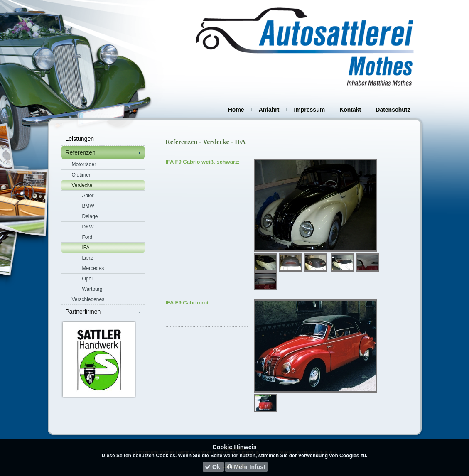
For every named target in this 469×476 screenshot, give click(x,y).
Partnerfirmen (83, 312)
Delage (90, 216)
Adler (88, 196)
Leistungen (80, 139)
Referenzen (81, 152)
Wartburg (92, 289)
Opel (87, 279)
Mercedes (93, 268)
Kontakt (350, 110)
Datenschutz (393, 110)
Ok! (213, 467)
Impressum (309, 110)
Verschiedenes (88, 299)
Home (236, 110)
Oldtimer (81, 175)
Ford (87, 237)
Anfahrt (269, 110)
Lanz (88, 258)
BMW (88, 206)
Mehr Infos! (246, 467)
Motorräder (84, 164)
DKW (88, 227)
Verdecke (82, 185)
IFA (86, 248)
